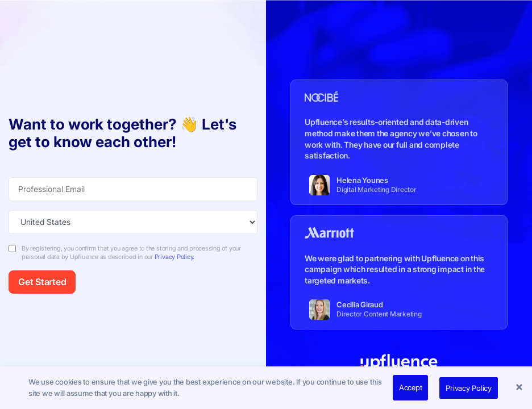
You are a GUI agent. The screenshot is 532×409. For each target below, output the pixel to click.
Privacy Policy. (174, 257)
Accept (411, 387)
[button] (521, 388)
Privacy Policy (469, 388)
